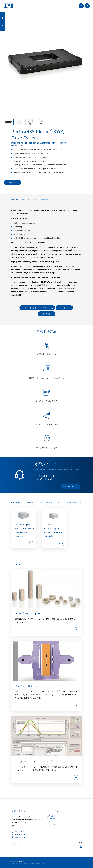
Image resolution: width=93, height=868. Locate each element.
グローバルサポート (17, 864)
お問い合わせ (52, 819)
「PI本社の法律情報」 (36, 864)
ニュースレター (53, 824)
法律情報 (26, 864)
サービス (50, 821)
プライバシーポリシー (49, 864)
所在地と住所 (52, 816)
